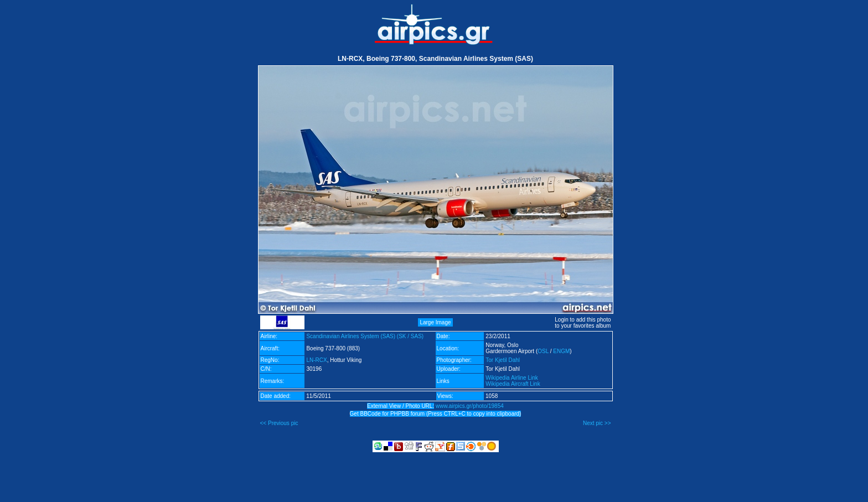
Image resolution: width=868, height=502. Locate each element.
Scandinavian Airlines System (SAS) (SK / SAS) (365, 336)
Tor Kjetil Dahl (503, 360)
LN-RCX (316, 360)
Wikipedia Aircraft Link (513, 384)
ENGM (561, 351)
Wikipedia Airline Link (512, 378)
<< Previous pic (279, 423)
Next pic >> (597, 423)
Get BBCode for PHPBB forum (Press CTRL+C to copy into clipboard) (436, 414)
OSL (543, 351)
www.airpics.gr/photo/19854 (470, 406)
